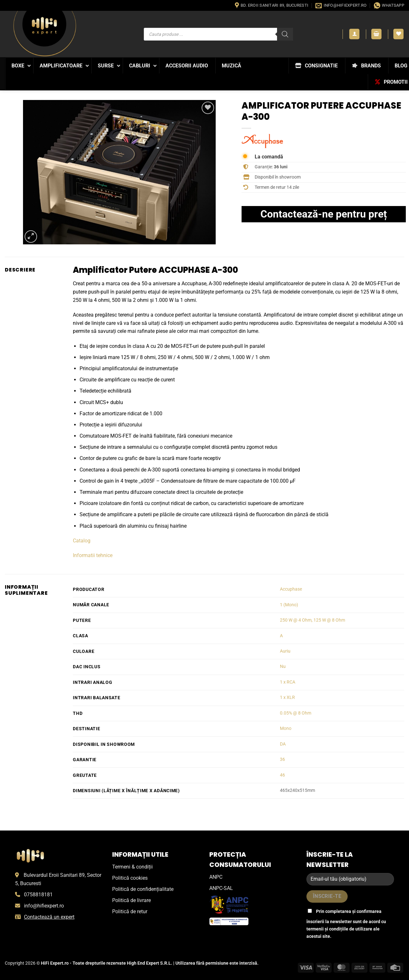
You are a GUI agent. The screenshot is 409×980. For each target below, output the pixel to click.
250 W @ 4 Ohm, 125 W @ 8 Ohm (313, 620)
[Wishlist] (398, 34)
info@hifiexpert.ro (44, 906)
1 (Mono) (289, 605)
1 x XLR (287, 697)
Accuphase (291, 589)
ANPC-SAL (221, 888)
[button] (354, 34)
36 (282, 759)
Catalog (82, 541)
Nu (283, 666)
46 (282, 775)
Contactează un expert (49, 917)
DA (283, 744)
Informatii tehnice (93, 555)
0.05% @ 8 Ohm (296, 713)
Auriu (285, 651)
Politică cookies (130, 878)
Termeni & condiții (132, 867)
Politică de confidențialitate (143, 889)
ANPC (216, 877)
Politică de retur (130, 911)
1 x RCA (288, 682)
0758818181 (38, 895)
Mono (286, 728)
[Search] (285, 34)
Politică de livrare (131, 900)
